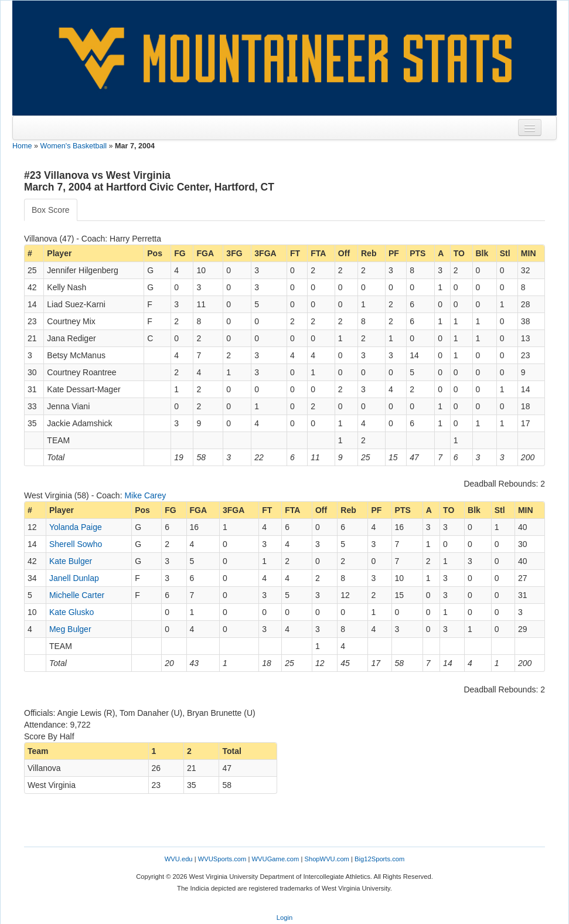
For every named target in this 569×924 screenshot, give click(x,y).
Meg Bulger (70, 629)
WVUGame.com (276, 859)
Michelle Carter (77, 595)
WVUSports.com (222, 859)
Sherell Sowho (76, 544)
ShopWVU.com (326, 859)
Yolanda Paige (76, 527)
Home (22, 146)
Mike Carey (145, 495)
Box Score (51, 210)
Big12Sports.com (379, 859)
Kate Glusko (71, 612)
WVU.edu (179, 859)
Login (284, 918)
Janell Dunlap (74, 578)
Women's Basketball (74, 146)
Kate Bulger (71, 561)
